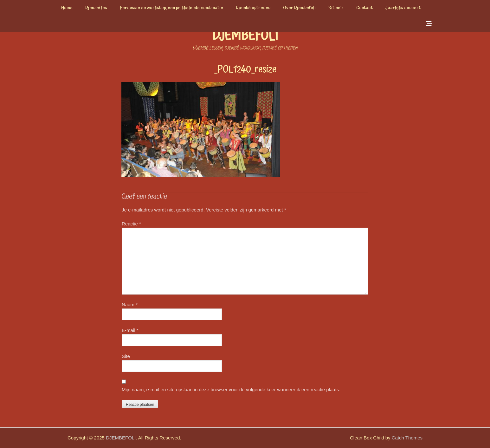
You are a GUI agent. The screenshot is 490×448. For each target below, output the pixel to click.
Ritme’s (336, 8)
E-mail (130, 330)
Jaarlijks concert (403, 8)
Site (126, 356)
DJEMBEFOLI (245, 36)
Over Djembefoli (299, 8)
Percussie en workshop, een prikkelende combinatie (171, 8)
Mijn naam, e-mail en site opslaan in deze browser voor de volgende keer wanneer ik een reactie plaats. (231, 390)
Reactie (131, 224)
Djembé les (96, 8)
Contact (364, 8)
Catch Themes (407, 438)
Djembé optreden (253, 8)
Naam (130, 305)
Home (67, 8)
